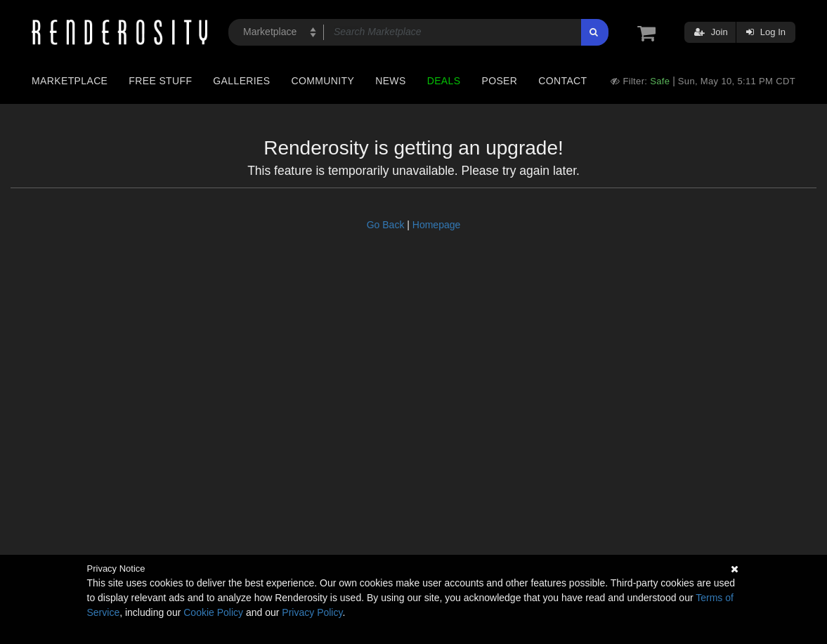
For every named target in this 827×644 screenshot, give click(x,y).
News (390, 81)
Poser (499, 81)
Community (323, 81)
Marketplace (70, 81)
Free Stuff (160, 81)
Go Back (386, 225)
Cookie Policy (213, 612)
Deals (444, 81)
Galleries (241, 81)
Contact (562, 81)
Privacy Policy (312, 612)
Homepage (437, 225)
